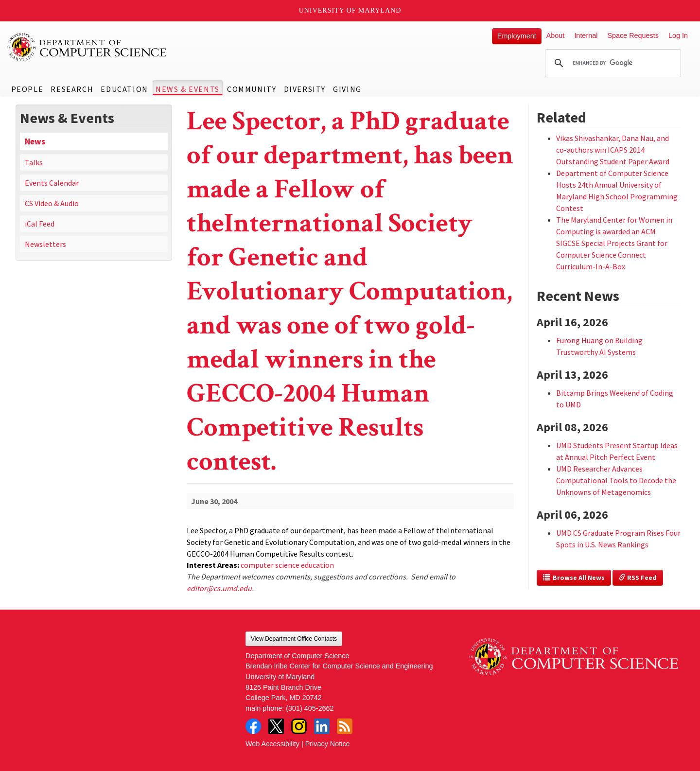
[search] (612, 63)
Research (72, 89)
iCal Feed (40, 224)
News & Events (188, 89)
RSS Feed (638, 578)
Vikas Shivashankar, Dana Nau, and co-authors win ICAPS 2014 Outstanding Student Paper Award (613, 150)
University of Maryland (350, 10)
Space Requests (633, 35)
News (35, 141)
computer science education (287, 565)
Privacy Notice (328, 744)
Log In (678, 35)
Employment (517, 36)
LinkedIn (322, 726)
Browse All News (574, 578)
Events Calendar (52, 183)
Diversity (305, 89)
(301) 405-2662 (310, 708)
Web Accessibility (272, 744)
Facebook (253, 726)
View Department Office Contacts (294, 639)
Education (124, 89)
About (556, 35)
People (27, 89)
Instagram (299, 726)
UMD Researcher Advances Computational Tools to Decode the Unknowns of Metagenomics (616, 480)
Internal (586, 35)
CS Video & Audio (52, 203)
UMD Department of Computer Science (87, 47)
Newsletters (45, 244)
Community (252, 89)
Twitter (276, 726)
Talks (34, 162)
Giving (347, 89)
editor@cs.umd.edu (219, 588)
